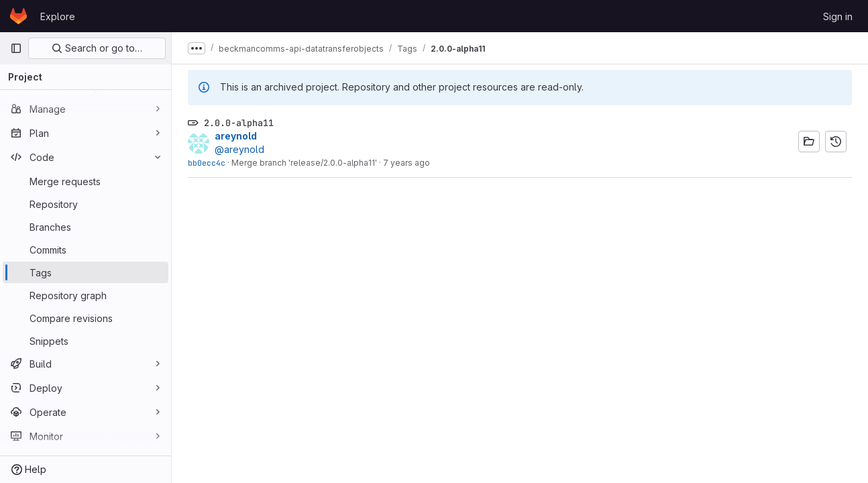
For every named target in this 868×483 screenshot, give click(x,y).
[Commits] (86, 250)
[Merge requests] (86, 181)
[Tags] (86, 272)
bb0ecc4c (207, 163)
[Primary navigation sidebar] (16, 48)
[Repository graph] (86, 295)
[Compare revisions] (86, 318)
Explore (58, 16)
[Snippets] (86, 341)
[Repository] (86, 204)
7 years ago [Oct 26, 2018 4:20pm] (406, 163)
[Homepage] (18, 16)
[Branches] (86, 227)
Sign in (838, 16)
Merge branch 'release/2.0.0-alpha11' (304, 163)
